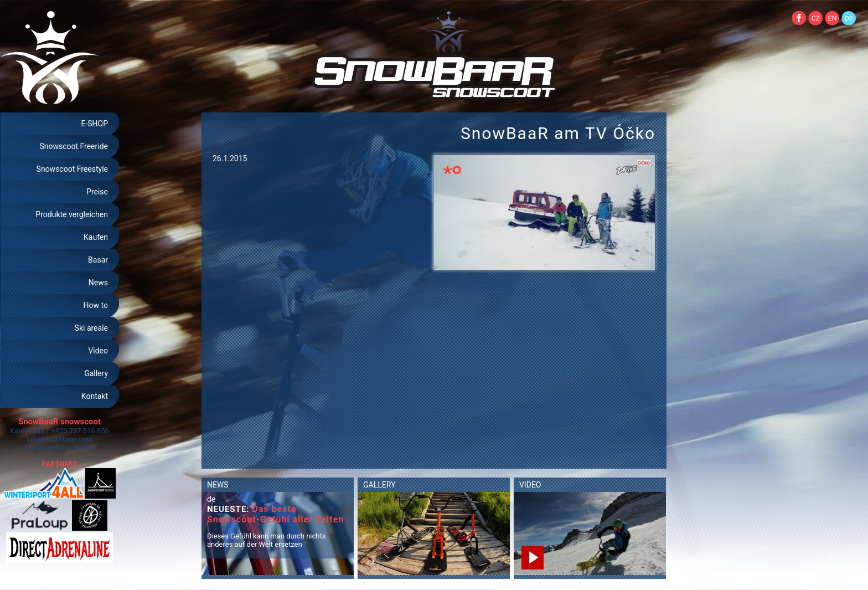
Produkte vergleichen (72, 214)
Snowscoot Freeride (74, 146)
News (98, 283)
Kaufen (96, 237)
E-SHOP (94, 124)
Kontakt (95, 396)
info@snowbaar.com (60, 439)
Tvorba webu (44, 447)
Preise (97, 192)
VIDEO (530, 485)
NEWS (218, 485)
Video (98, 351)
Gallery (96, 373)
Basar (98, 260)
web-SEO (81, 447)
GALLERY (379, 485)
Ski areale (91, 328)
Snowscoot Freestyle (72, 169)
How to (96, 305)
